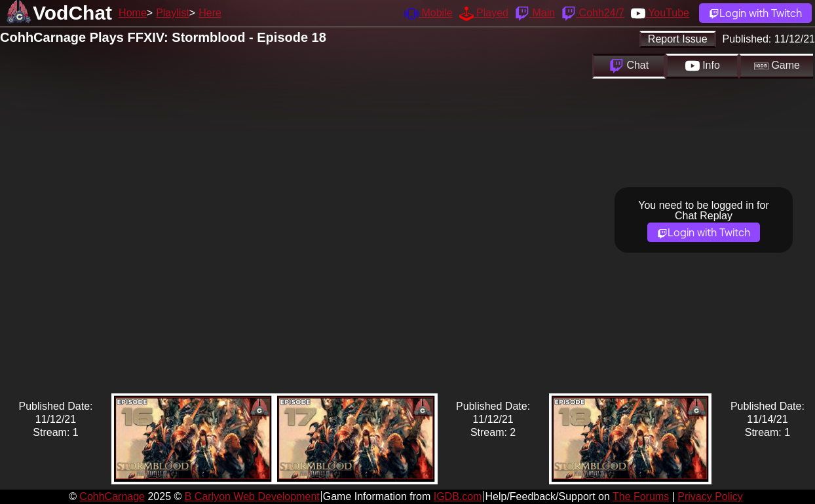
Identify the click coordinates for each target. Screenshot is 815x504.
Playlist (173, 13)
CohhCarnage (112, 496)
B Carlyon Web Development (252, 496)
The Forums (641, 496)
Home (133, 13)
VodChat (72, 13)
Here (210, 13)
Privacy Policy (710, 496)
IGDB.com (458, 496)
